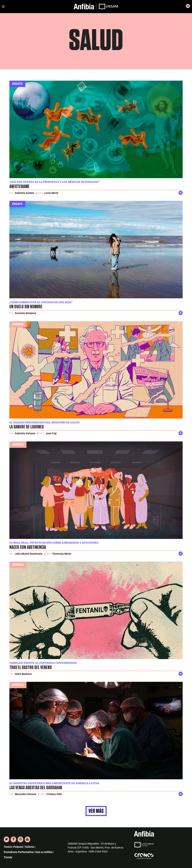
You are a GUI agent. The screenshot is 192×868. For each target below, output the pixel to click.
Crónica (18, 324)
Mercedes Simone (26, 794)
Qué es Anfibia (44, 852)
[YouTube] (27, 839)
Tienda (8, 857)
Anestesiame (19, 187)
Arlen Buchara (23, 674)
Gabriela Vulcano (25, 433)
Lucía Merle (51, 193)
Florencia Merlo (62, 554)
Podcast (18, 847)
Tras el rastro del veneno (31, 668)
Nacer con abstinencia (28, 547)
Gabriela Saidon (24, 193)
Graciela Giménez (25, 313)
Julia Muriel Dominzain (29, 554)
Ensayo (17, 84)
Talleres (29, 847)
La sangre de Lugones (27, 427)
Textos (8, 847)
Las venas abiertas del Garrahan (36, 788)
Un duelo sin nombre (26, 307)
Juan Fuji (51, 433)
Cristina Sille (54, 794)
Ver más (96, 811)
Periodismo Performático (19, 852)
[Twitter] (6, 839)
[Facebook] (13, 839)
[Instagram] (20, 839)
